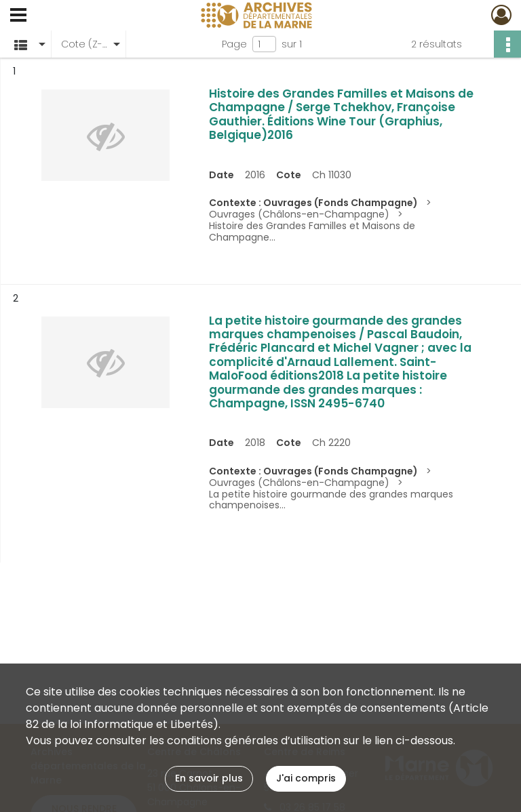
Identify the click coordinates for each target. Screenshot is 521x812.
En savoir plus (209, 778)
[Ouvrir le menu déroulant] (18, 16)
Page (234, 44)
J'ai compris (306, 778)
